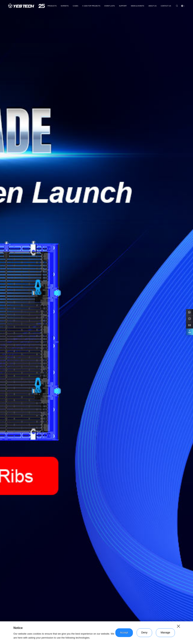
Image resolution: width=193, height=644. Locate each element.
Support (123, 6)
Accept (124, 632)
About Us (152, 6)
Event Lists (110, 6)
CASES (75, 6)
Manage (165, 632)
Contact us (166, 6)
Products (52, 6)
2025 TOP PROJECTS (91, 6)
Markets (65, 6)
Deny (144, 632)
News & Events (138, 6)
